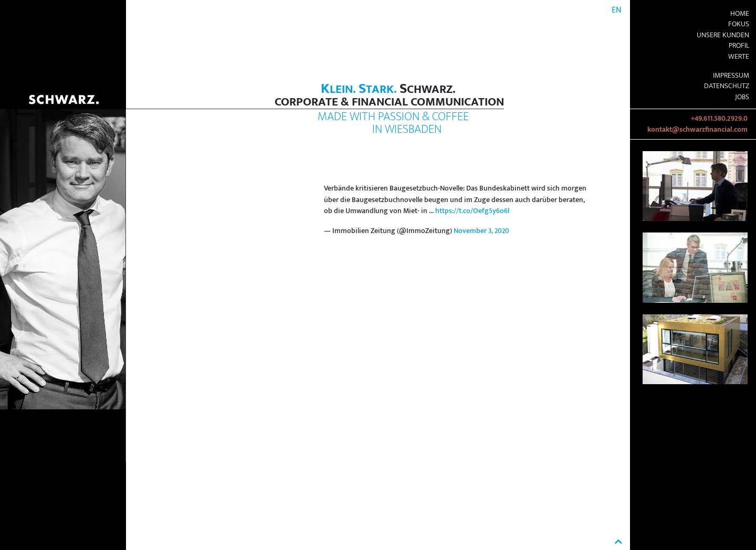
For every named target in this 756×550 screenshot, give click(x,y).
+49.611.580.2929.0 (719, 119)
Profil (739, 46)
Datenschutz (727, 86)
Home (740, 14)
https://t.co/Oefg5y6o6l (472, 211)
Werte (739, 57)
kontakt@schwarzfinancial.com (697, 130)
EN (617, 10)
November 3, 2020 (481, 231)
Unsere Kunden (723, 35)
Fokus (739, 24)
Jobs (742, 97)
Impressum (731, 76)
